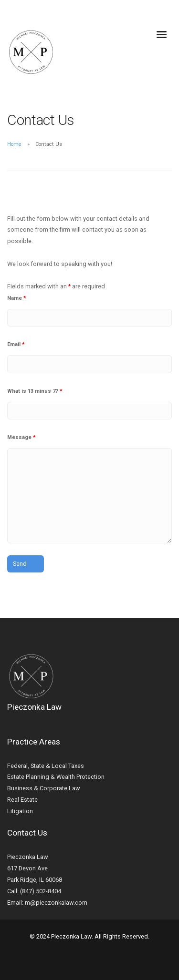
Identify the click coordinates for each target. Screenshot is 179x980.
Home (14, 144)
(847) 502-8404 (41, 891)
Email (16, 344)
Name (17, 298)
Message (21, 437)
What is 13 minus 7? (35, 391)
